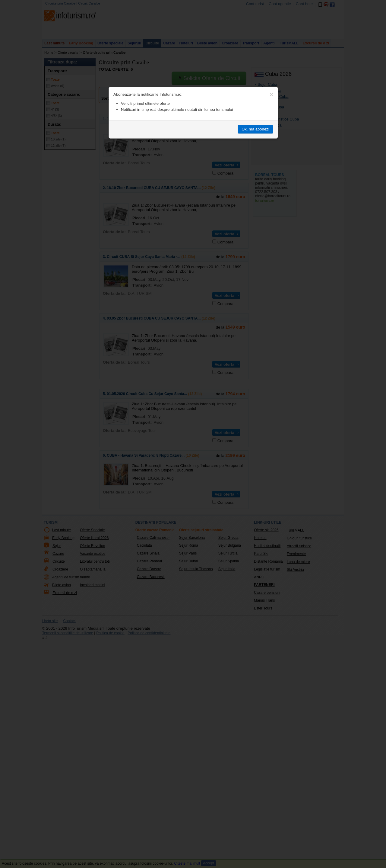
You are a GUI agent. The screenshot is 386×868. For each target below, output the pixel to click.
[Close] (271, 95)
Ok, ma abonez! (255, 129)
